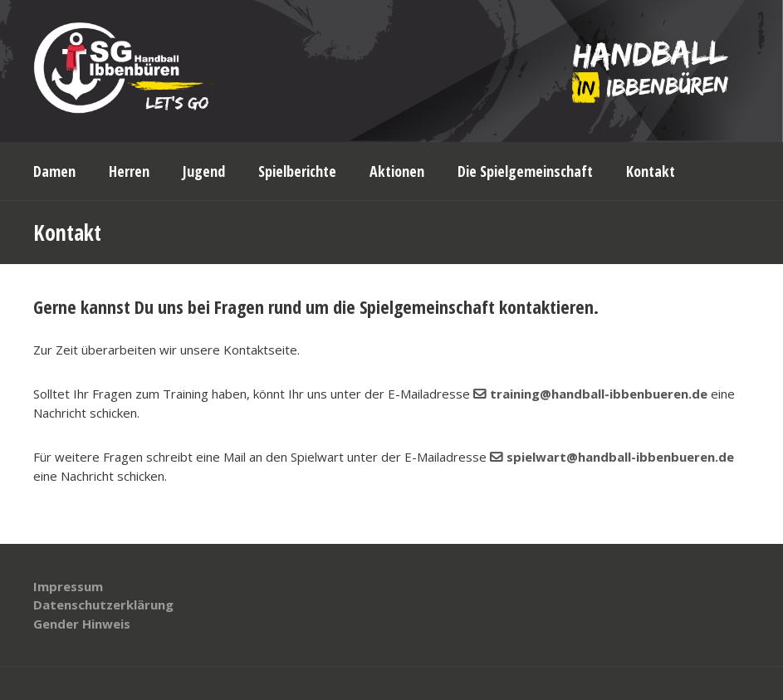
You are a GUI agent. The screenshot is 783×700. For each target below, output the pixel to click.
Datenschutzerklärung (103, 605)
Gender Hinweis (82, 624)
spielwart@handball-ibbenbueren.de (620, 457)
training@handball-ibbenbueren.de (599, 394)
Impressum (68, 586)
